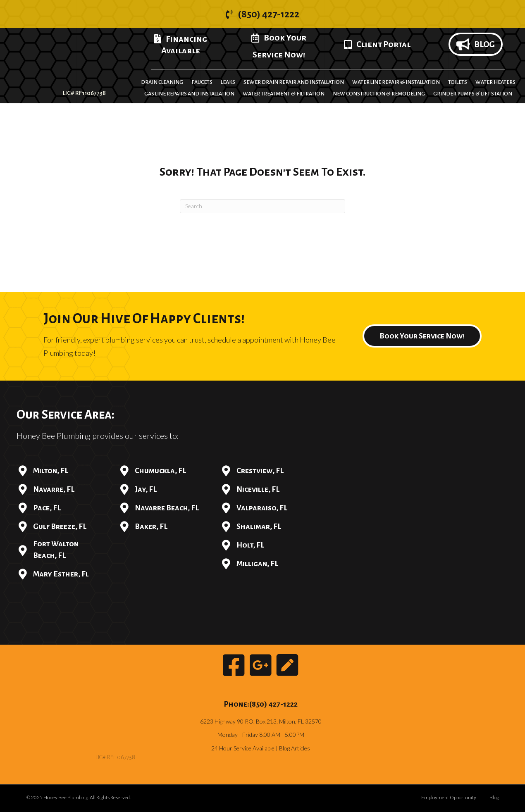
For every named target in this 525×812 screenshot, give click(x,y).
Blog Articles (295, 748)
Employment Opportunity (449, 797)
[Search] (262, 206)
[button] (262, 14)
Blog (494, 797)
